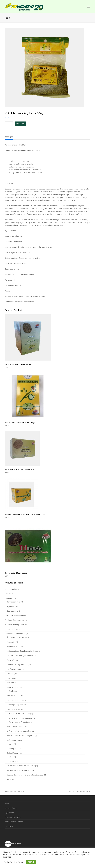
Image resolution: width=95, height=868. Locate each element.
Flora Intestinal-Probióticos (19, 722)
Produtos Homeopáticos (14, 624)
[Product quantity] (7, 124)
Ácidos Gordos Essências (17, 637)
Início (7, 804)
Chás (7, 594)
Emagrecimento (13, 687)
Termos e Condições (13, 817)
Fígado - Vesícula (13, 709)
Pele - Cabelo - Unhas (15, 726)
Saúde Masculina (14, 753)
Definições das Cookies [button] (14, 862)
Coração (10, 674)
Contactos (9, 826)
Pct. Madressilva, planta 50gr (78, 791)
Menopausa (14, 748)
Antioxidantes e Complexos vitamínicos (22, 651)
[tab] (9, 137)
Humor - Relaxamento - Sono (18, 714)
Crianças (10, 678)
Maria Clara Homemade (14, 616)
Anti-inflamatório (13, 646)
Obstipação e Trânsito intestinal (19, 718)
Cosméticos (9, 598)
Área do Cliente (11, 808)
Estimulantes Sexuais (15, 700)
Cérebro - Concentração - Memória (21, 655)
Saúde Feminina (13, 740)
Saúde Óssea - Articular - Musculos (21, 766)
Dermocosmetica (13, 602)
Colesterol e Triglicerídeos (17, 665)
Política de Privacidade (14, 822)
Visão (9, 779)
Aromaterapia (10, 589)
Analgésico (11, 642)
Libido (11, 744)
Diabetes (10, 683)
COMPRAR (20, 124)
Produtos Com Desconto (14, 620)
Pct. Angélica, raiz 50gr (14, 791)
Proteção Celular (11, 629)
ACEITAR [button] (31, 862)
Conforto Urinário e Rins (16, 669)
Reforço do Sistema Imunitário (19, 731)
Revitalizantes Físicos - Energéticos (21, 736)
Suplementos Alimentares (15, 634)
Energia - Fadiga (13, 696)
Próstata (12, 761)
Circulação (11, 660)
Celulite (12, 691)
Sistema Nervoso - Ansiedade (19, 770)
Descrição (9, 137)
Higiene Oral (12, 606)
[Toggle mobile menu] (89, 7)
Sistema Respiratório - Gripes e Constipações (25, 775)
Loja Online (9, 813)
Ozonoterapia (12, 611)
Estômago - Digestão (15, 705)
